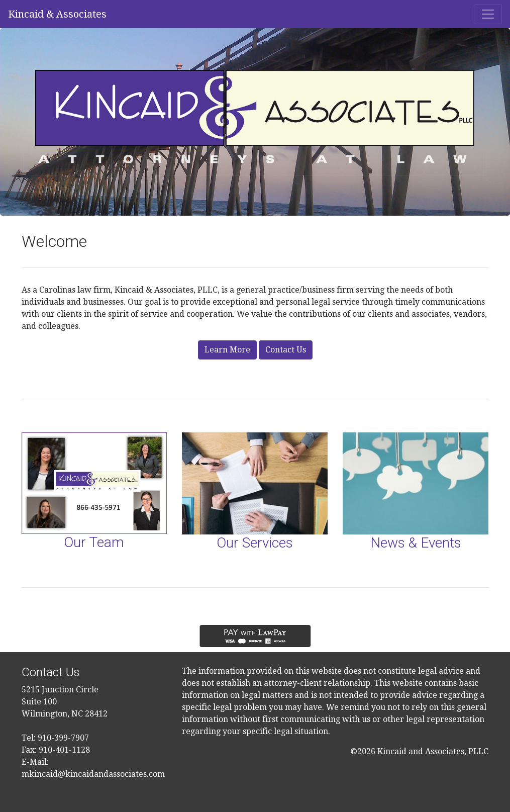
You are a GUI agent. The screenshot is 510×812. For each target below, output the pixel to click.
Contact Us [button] (286, 350)
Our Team (94, 542)
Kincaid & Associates (57, 14)
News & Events (416, 543)
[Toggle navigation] (488, 14)
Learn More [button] (227, 350)
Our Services (255, 543)
